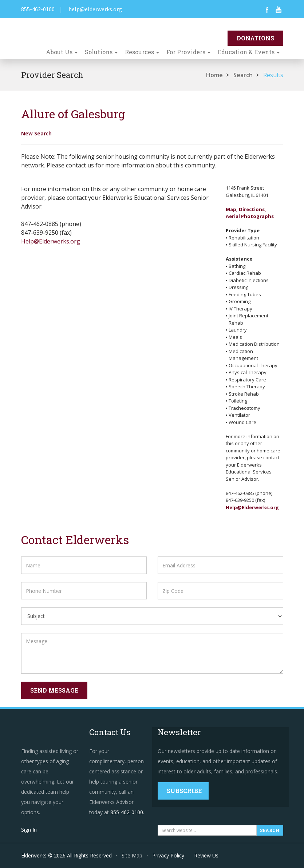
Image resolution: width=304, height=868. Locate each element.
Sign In (29, 830)
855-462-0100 (38, 9)
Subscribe (184, 791)
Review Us (206, 855)
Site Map (132, 855)
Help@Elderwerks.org (51, 241)
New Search (36, 133)
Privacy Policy (168, 855)
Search (243, 75)
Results (273, 75)
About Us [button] (62, 52)
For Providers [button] (188, 52)
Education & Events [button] (249, 52)
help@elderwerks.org (95, 9)
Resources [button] (142, 52)
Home (214, 75)
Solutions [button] (101, 52)
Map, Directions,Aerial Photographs (250, 213)
